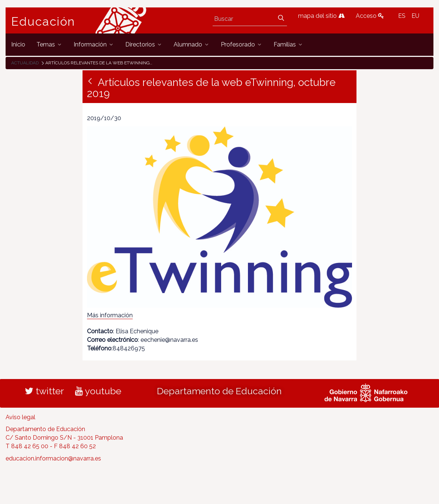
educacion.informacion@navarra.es (53, 458)
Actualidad (25, 63)
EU (415, 16)
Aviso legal (20, 417)
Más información (110, 315)
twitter (44, 391)
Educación (43, 22)
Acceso (370, 16)
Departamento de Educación (219, 391)
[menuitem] (18, 44)
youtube (98, 391)
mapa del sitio (321, 16)
